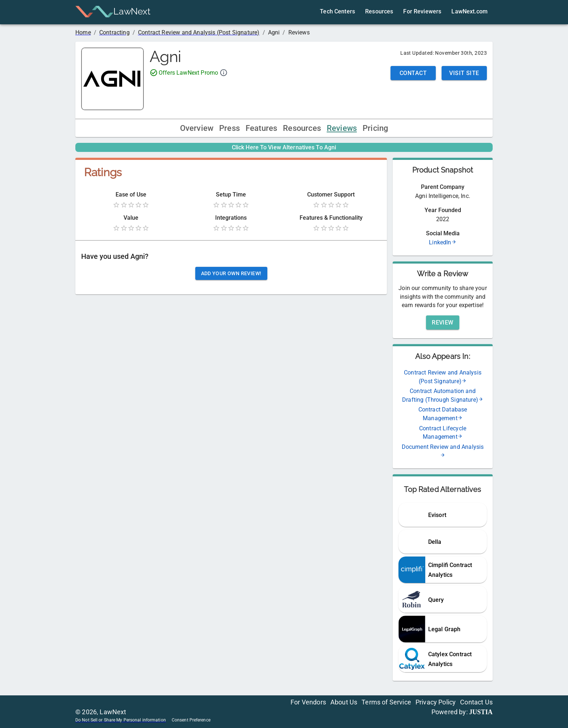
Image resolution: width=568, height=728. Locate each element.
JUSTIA (481, 712)
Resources (302, 128)
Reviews (342, 128)
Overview (197, 128)
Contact (413, 73)
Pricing (375, 128)
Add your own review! (231, 273)
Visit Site (464, 73)
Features (261, 128)
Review (443, 322)
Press (229, 128)
